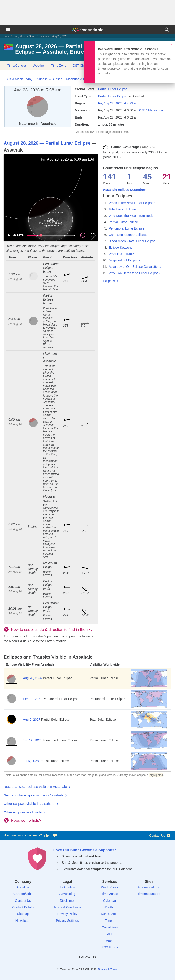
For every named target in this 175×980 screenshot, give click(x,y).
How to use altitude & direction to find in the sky (52, 630)
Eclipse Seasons (121, 248)
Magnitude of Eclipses (124, 260)
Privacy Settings (67, 921)
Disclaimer (67, 901)
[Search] (167, 30)
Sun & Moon (110, 914)
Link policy (67, 887)
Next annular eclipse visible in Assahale (34, 795)
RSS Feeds (110, 947)
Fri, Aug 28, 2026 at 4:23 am (118, 103)
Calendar (110, 901)
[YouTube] (103, 965)
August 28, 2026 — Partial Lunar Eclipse (47, 143)
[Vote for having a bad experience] (55, 836)
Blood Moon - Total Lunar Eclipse (132, 241)
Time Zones (109, 894)
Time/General (17, 66)
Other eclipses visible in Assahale (29, 804)
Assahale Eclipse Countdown (125, 190)
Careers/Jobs (23, 894)
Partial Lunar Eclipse (113, 89)
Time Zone (59, 66)
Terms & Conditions (67, 907)
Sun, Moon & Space (25, 36)
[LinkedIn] (87, 965)
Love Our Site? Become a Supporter (85, 850)
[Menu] (8, 30)
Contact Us (160, 835)
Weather (39, 66)
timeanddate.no (149, 887)
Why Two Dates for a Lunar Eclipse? (134, 273)
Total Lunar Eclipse (122, 209)
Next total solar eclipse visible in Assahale (35, 787)
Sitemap (23, 914)
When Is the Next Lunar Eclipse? (132, 203)
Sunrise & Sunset (49, 79)
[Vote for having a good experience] (46, 836)
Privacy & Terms (108, 970)
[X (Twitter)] (80, 965)
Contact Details (23, 907)
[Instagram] (95, 965)
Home (7, 36)
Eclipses (44, 36)
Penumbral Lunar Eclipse (126, 228)
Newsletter (23, 921)
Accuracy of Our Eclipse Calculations (135, 267)
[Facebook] (72, 965)
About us (23, 887)
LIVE (18, 235)
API (110, 934)
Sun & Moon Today (19, 79)
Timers (110, 921)
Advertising (67, 894)
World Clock (110, 887)
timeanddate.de (149, 894)
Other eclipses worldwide (23, 812)
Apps (110, 941)
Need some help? (26, 820)
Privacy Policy (67, 914)
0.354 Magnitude (151, 110)
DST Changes (83, 66)
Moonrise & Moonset (81, 79)
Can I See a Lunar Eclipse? (128, 235)
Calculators (110, 927)
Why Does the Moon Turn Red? (131, 216)
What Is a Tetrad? (121, 254)
